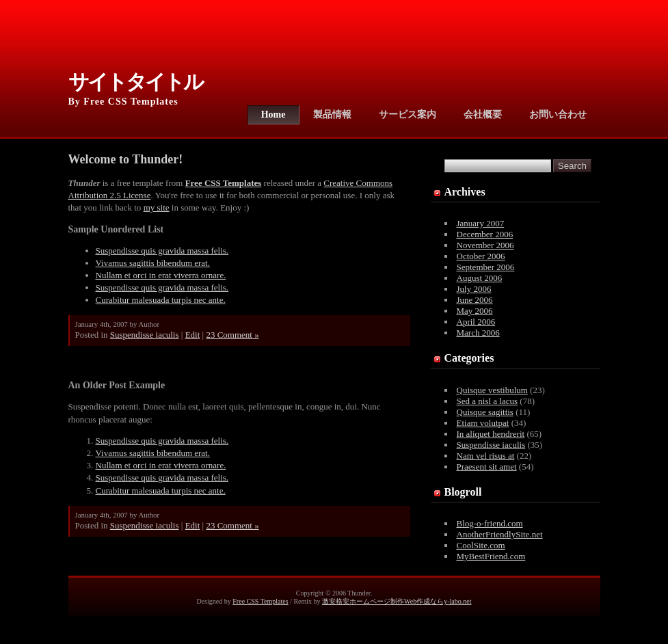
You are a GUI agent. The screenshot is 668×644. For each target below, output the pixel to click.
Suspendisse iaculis (145, 335)
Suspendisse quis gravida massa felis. (162, 251)
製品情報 (332, 115)
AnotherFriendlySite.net (500, 534)
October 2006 (481, 256)
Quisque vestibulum (492, 390)
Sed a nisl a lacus (487, 401)
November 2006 (485, 245)
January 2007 (481, 223)
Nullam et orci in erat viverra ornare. (161, 275)
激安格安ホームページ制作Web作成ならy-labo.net (397, 601)
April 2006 (476, 322)
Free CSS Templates (260, 601)
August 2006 (480, 278)
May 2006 (475, 311)
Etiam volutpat (483, 423)
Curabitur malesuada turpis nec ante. (161, 300)
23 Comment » (232, 335)
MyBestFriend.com (491, 556)
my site (157, 207)
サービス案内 (408, 115)
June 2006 (475, 300)
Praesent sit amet (487, 467)
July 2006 (474, 289)
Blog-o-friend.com (490, 523)
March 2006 (478, 333)
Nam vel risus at (486, 456)
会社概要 (483, 115)
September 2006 (486, 267)
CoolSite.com (481, 545)
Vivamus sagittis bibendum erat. (153, 263)
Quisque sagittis (485, 412)
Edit (193, 335)
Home (273, 115)
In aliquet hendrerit (491, 434)
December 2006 (485, 234)
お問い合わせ (558, 115)
